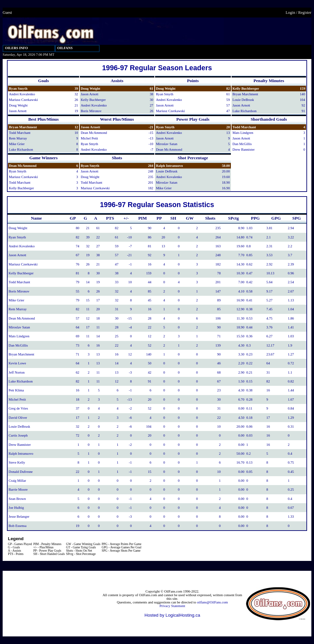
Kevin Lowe (17, 363)
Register (305, 13)
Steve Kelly (17, 462)
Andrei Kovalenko (22, 94)
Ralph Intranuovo (170, 166)
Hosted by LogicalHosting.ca (172, 615)
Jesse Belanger (19, 517)
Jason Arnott (18, 111)
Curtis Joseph (18, 435)
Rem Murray (18, 138)
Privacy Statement (173, 606)
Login (290, 13)
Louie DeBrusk (243, 100)
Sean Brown (17, 499)
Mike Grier (17, 144)
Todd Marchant (20, 133)
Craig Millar (17, 481)
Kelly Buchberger (93, 100)
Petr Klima (16, 390)
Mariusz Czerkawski (23, 100)
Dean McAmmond (94, 133)
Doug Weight (18, 105)
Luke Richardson (245, 111)
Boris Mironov (91, 111)
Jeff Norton (17, 372)
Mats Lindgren (243, 133)
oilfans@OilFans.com (212, 602)
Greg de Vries (18, 408)
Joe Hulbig (16, 508)
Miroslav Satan (167, 144)
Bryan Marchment (245, 94)
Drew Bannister (244, 150)
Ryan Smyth (18, 89)
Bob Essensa (17, 526)
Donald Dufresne (21, 472)
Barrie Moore (18, 490)
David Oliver (18, 418)
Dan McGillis (242, 144)
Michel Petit (89, 138)
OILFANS (65, 48)
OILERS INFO (16, 48)
